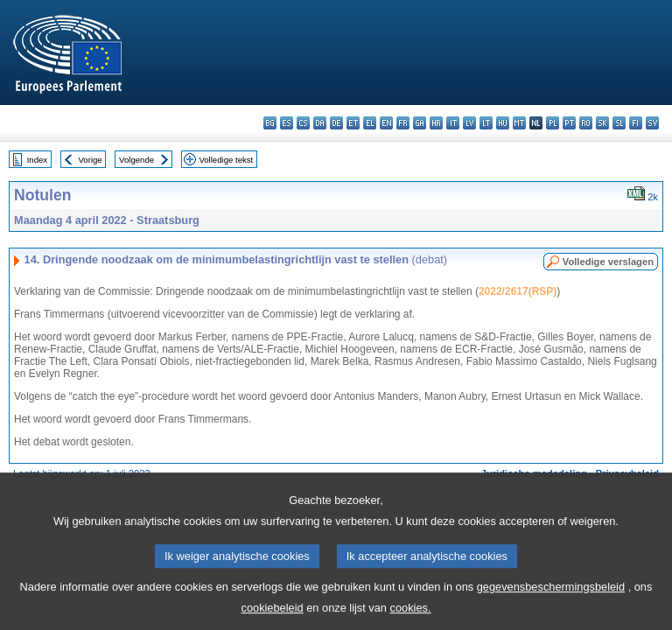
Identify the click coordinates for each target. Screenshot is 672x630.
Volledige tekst (226, 160)
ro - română (586, 123)
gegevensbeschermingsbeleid (551, 601)
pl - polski (553, 123)
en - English (386, 123)
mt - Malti (519, 123)
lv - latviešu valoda (469, 123)
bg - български (270, 123)
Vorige (91, 160)
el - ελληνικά (370, 123)
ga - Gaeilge (420, 123)
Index (37, 160)
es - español (287, 123)
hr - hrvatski (436, 123)
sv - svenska (652, 123)
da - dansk (320, 123)
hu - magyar (503, 123)
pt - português (569, 123)
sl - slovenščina (619, 123)
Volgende (136, 160)
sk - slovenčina (602, 123)
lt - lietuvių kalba (486, 123)
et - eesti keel (353, 123)
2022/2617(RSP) (518, 291)
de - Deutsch (336, 123)
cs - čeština (303, 123)
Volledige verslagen (608, 262)
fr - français (403, 123)
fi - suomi (636, 123)
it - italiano (453, 123)
